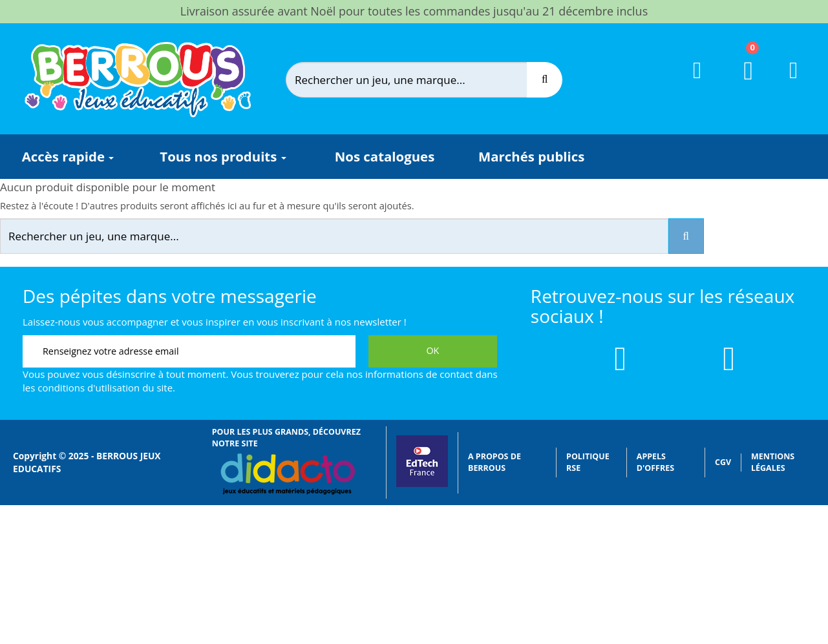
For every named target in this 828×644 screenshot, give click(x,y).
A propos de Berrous (494, 462)
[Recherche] (545, 80)
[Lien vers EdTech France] (422, 484)
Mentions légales (773, 462)
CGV (723, 462)
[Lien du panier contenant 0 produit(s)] (740, 83)
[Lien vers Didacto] (288, 474)
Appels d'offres (655, 462)
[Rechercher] (417, 80)
